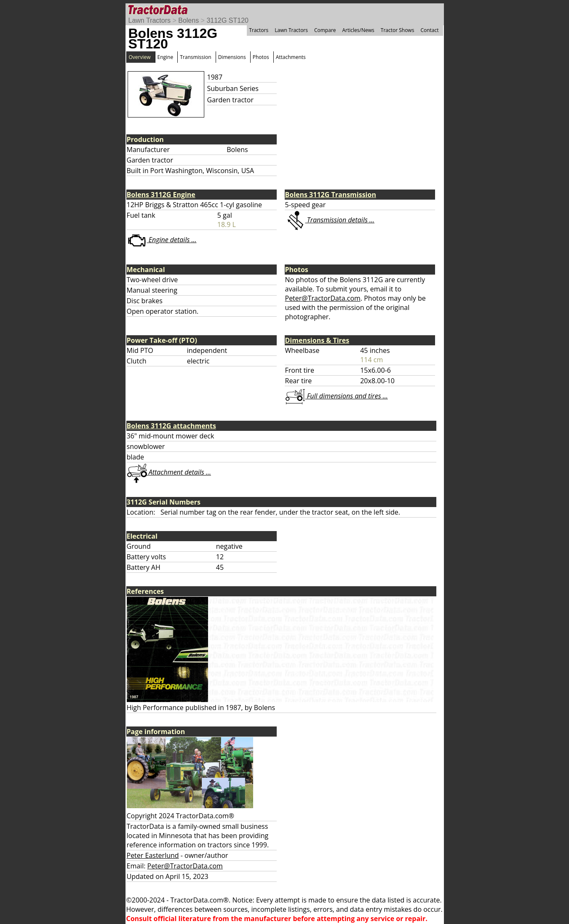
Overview (140, 57)
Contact (429, 30)
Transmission (195, 57)
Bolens (188, 20)
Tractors (259, 30)
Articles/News (358, 30)
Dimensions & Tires (317, 340)
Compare (325, 30)
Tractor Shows (398, 30)
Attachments (291, 57)
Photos (261, 57)
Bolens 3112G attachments (172, 426)
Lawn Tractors (150, 20)
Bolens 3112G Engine (161, 195)
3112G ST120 (227, 20)
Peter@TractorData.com (323, 298)
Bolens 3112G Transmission (331, 195)
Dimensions (232, 57)
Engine (166, 57)
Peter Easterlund (153, 855)
